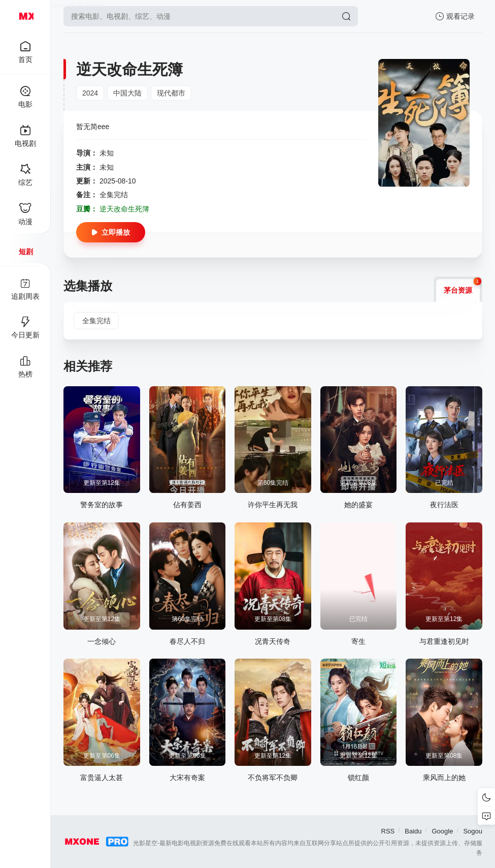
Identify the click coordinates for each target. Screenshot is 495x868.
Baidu (413, 831)
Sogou (473, 831)
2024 (90, 93)
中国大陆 (127, 93)
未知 (107, 153)
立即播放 (111, 232)
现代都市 (171, 93)
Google (442, 831)
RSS (388, 831)
